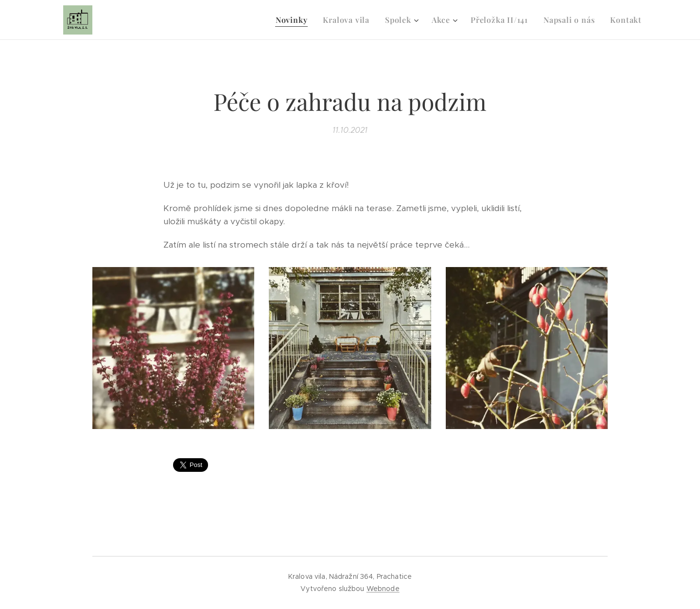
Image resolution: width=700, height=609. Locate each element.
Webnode (383, 589)
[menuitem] (294, 20)
